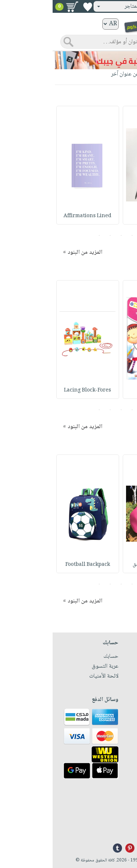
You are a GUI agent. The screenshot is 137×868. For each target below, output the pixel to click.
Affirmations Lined (35, 216)
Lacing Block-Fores (35, 390)
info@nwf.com (115, 829)
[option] (102, 165)
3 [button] (68, 235)
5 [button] (47, 235)
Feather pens (102, 216)
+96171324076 (116, 820)
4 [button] (58, 235)
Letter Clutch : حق (102, 565)
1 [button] (90, 235)
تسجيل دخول (113, 6)
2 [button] (79, 235)
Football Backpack (35, 565)
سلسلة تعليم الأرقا (102, 390)
